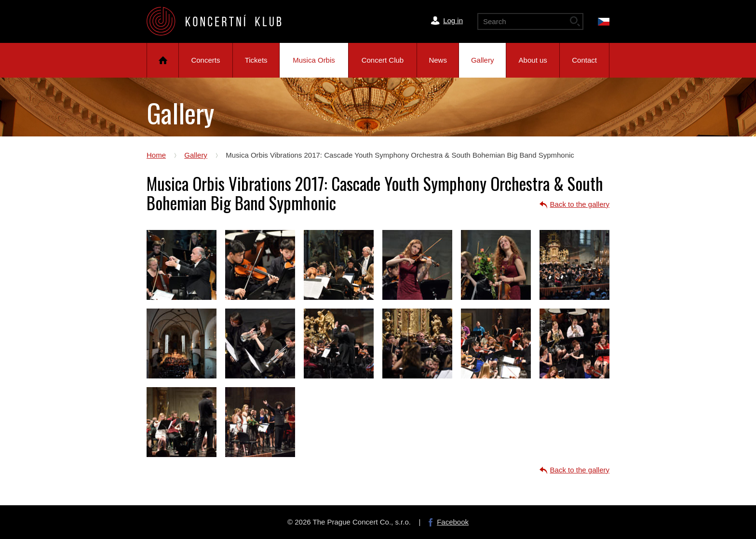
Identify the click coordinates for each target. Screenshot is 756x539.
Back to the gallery (580, 204)
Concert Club (383, 60)
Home (163, 60)
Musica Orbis (314, 60)
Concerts (205, 60)
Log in (453, 20)
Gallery (483, 60)
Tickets (256, 60)
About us (533, 60)
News (438, 60)
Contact (584, 60)
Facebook (453, 522)
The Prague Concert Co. (222, 21)
